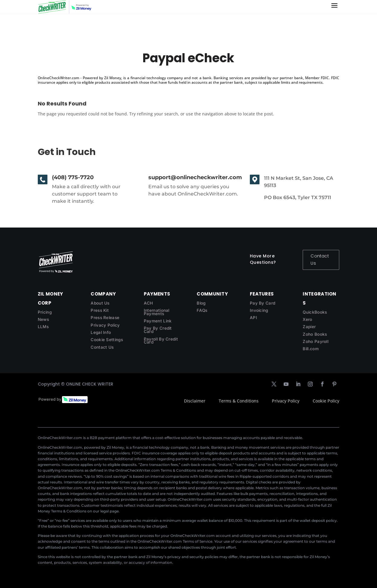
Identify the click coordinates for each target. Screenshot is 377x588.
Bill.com (311, 349)
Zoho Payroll (316, 341)
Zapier (309, 327)
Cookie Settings (107, 340)
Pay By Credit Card (158, 330)
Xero (307, 319)
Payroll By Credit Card (161, 341)
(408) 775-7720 (73, 177)
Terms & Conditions (239, 401)
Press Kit (100, 310)
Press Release (105, 318)
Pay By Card (263, 303)
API (253, 318)
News (43, 319)
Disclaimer (195, 401)
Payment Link (158, 321)
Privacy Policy (105, 325)
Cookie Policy (326, 401)
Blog (201, 303)
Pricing (45, 312)
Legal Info (101, 332)
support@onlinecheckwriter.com (195, 177)
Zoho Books (315, 334)
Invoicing (259, 310)
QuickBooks (315, 312)
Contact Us (320, 260)
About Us (100, 303)
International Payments (157, 312)
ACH (148, 303)
